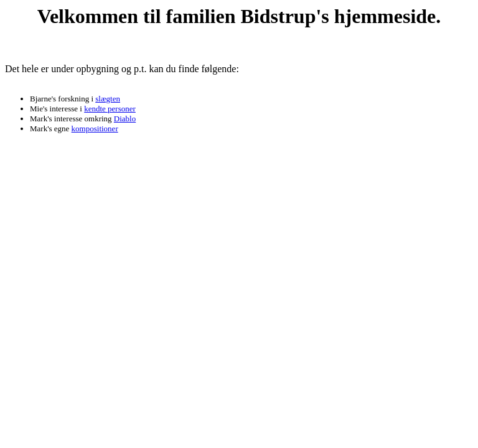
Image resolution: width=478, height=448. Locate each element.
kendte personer (110, 109)
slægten (108, 99)
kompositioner (95, 128)
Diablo (125, 119)
